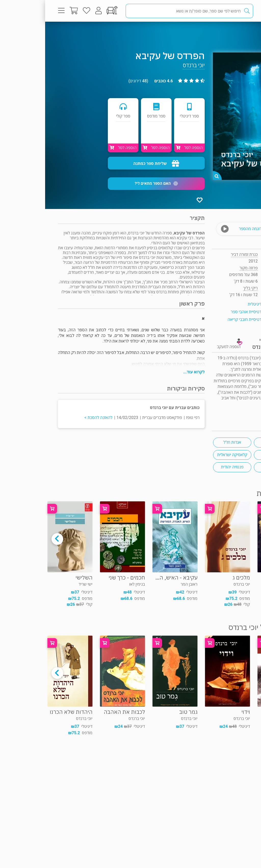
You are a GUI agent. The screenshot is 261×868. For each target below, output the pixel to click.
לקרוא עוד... (149, 372)
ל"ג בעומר (228, 467)
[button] (111, 184)
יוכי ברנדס (149, 65)
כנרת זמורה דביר (199, 254)
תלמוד (228, 442)
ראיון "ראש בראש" (234, 410)
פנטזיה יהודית (187, 467)
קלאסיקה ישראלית (187, 455)
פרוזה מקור (231, 32)
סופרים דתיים (228, 455)
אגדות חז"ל (187, 442)
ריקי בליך (205, 288)
